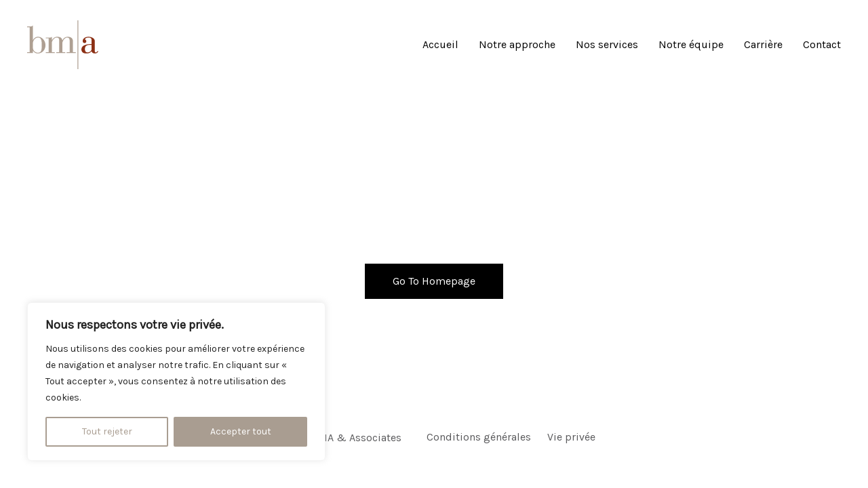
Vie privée (571, 437)
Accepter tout (241, 431)
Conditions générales (479, 437)
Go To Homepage (434, 281)
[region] (176, 382)
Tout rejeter (107, 431)
